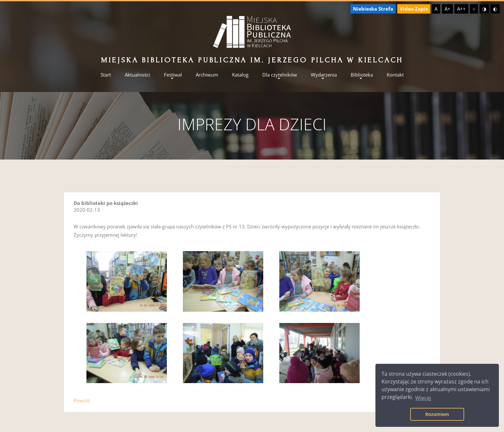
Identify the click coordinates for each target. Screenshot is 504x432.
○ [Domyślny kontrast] (474, 9)
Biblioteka (362, 75)
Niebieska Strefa (373, 9)
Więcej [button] (423, 398)
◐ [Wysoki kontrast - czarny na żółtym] (495, 9)
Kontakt (395, 75)
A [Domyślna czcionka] (436, 9)
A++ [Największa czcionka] (461, 9)
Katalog (240, 75)
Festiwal (173, 75)
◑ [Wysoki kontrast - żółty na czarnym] (484, 9)
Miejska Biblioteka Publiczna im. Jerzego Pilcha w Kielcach (252, 60)
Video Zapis (414, 9)
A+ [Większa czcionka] (447, 9)
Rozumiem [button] (437, 414)
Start (106, 75)
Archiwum (207, 75)
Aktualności (137, 75)
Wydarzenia (324, 75)
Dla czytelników (280, 75)
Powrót (82, 400)
